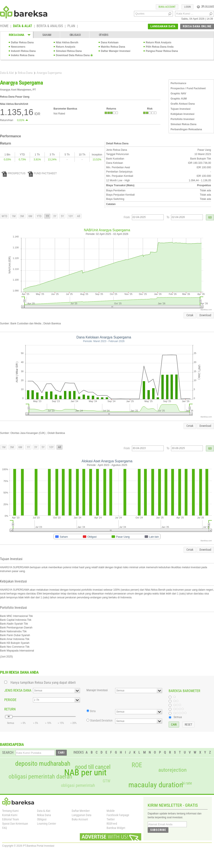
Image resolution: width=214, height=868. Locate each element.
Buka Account (80, 819)
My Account (205, 6)
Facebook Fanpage (118, 815)
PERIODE (10, 700)
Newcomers (18, 47)
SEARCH (8, 753)
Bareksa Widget (116, 828)
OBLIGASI (75, 35)
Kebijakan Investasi (182, 114)
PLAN (71, 26)
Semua (178, 717)
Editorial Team (11, 819)
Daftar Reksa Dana (22, 42)
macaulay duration (156, 785)
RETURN (10, 709)
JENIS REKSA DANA (18, 690)
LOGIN (187, 7)
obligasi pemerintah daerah (40, 777)
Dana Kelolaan (110, 42)
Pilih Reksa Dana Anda (160, 47)
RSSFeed (112, 824)
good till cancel (93, 767)
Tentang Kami (10, 811)
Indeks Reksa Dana (23, 55)
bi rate (187, 783)
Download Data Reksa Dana (73, 55)
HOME (4, 26)
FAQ (4, 828)
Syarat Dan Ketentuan (15, 824)
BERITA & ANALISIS (50, 26)
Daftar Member (81, 811)
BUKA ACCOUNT (167, 7)
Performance (178, 83)
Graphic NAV (178, 94)
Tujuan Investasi (181, 109)
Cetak (190, 315)
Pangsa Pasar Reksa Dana (162, 51)
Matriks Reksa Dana (113, 47)
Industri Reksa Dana (23, 51)
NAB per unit (85, 773)
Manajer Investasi (97, 690)
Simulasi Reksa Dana (69, 51)
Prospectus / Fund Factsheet (188, 88)
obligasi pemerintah (78, 785)
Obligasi (42, 819)
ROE (137, 765)
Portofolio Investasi (182, 119)
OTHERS (104, 35)
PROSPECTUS (14, 173)
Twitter (111, 819)
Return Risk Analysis (159, 42)
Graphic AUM (179, 99)
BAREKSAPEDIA (12, 744)
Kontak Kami (10, 815)
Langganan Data (82, 815)
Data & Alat (7, 73)
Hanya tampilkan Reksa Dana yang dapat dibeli (43, 683)
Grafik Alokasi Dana (183, 104)
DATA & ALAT (23, 26)
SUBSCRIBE (158, 830)
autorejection (172, 770)
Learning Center (47, 824)
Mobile (111, 811)
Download (205, 315)
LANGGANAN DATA (163, 26)
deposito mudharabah (43, 764)
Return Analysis (66, 47)
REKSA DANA (16, 35)
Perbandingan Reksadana (186, 129)
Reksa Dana (25, 73)
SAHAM (47, 35)
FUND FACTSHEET (42, 173)
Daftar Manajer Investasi (116, 51)
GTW (106, 781)
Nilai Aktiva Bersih (67, 42)
